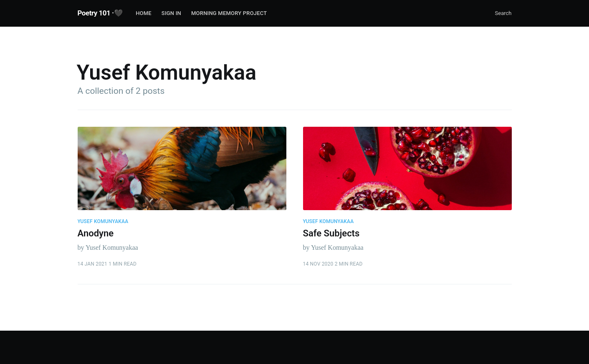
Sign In (171, 13)
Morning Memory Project (229, 13)
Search (503, 13)
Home (144, 13)
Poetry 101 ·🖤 (100, 13)
